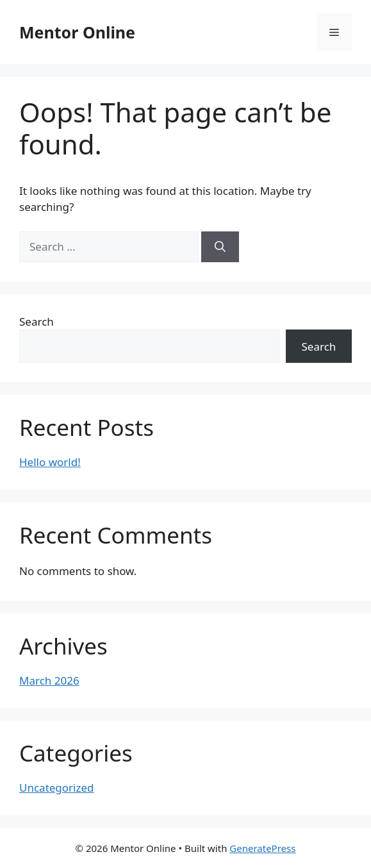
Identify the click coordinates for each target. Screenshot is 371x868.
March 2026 (49, 680)
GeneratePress (262, 848)
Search (37, 321)
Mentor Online (77, 32)
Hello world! (50, 462)
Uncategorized (57, 788)
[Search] (220, 247)
